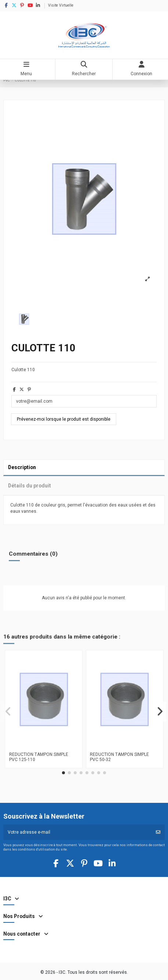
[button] (63, 773)
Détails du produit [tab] (30, 486)
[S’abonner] (158, 832)
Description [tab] (22, 467)
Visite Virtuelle (61, 5)
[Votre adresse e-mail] (78, 832)
